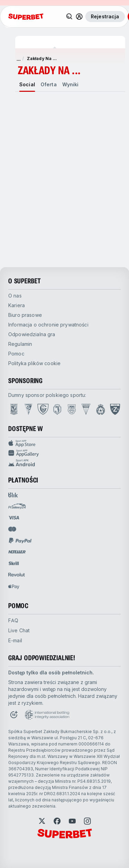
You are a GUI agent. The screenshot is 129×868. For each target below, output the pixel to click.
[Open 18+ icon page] (14, 715)
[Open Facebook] (57, 821)
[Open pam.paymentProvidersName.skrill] (14, 563)
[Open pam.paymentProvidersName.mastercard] (12, 529)
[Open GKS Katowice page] (43, 409)
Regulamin (20, 344)
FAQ (13, 620)
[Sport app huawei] (64, 453)
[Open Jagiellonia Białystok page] (57, 409)
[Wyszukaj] (69, 17)
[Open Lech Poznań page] (14, 409)
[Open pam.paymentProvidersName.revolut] (17, 575)
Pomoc (16, 354)
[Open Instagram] (87, 821)
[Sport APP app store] (64, 443)
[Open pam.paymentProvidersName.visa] (14, 518)
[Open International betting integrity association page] (47, 715)
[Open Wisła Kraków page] (101, 409)
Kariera (17, 305)
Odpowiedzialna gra (32, 334)
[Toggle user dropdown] (79, 17)
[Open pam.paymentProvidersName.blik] (13, 495)
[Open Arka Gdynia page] (72, 409)
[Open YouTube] (72, 821)
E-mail (15, 640)
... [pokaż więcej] (19, 59)
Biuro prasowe (25, 315)
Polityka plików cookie (34, 363)
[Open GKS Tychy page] (86, 409)
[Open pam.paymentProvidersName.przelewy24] (17, 506)
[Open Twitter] (42, 821)
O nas (15, 296)
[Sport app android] (64, 463)
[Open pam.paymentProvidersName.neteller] (17, 552)
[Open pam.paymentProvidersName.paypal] (20, 540)
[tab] (27, 85)
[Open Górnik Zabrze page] (28, 409)
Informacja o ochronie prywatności (48, 325)
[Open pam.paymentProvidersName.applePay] (14, 586)
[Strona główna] (26, 17)
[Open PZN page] (115, 409)
